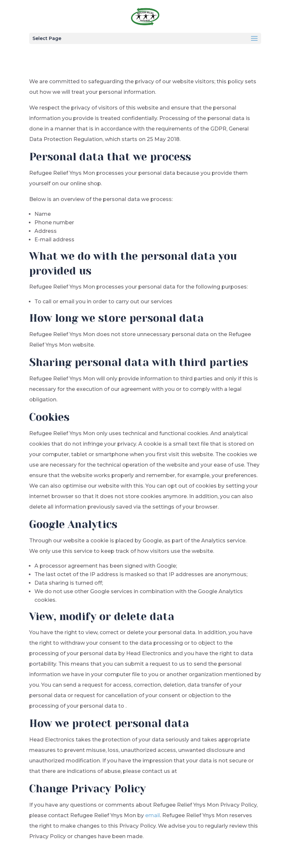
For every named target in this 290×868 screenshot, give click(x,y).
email (153, 815)
